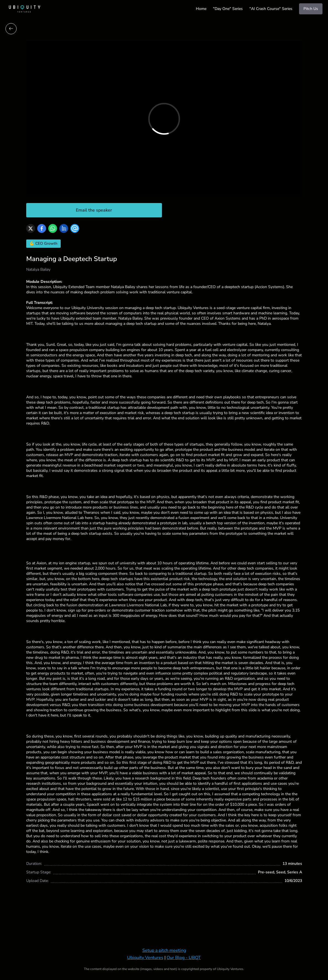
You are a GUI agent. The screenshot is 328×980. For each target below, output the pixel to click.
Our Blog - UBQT (184, 958)
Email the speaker (94, 210)
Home (201, 9)
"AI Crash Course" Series (271, 9)
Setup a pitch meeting (164, 950)
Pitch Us (311, 9)
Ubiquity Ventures (145, 958)
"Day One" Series (228, 9)
